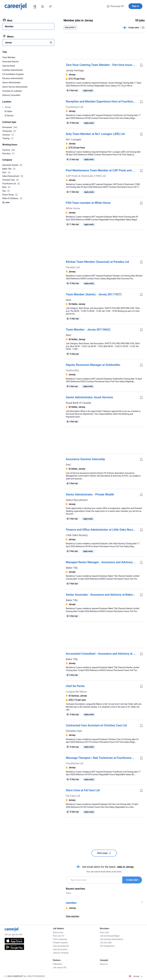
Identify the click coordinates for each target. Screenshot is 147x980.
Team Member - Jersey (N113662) (88, 330)
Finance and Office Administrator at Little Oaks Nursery (101, 530)
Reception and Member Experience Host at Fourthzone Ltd (102, 101)
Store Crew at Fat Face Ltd (83, 790)
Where (8, 36)
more (6, 203)
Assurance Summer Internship (85, 459)
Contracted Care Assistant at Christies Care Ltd (96, 725)
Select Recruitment (77, 500)
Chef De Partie (75, 686)
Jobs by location (60, 949)
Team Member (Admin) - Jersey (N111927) (94, 294)
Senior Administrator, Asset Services (90, 397)
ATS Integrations (107, 946)
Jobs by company (61, 953)
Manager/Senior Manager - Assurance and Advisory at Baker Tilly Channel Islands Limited (102, 562)
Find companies (60, 939)
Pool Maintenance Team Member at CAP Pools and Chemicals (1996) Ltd (102, 170)
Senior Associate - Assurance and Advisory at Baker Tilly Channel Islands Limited (102, 595)
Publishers (58, 964)
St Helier (8, 111)
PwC (69, 465)
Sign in (135, 6)
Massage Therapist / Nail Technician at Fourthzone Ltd (101, 758)
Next (69, 300)
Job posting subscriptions (111, 939)
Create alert (132, 880)
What (8, 20)
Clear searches (73, 916)
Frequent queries (60, 943)
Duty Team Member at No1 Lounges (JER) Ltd (95, 134)
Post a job (104, 932)
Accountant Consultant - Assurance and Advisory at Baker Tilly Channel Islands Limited (102, 654)
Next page (104, 853)
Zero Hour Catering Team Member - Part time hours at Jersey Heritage (102, 65)
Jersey (8, 107)
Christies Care (74, 731)
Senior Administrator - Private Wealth (90, 494)
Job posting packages (110, 936)
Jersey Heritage (75, 70)
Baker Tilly (72, 568)
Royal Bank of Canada (78, 403)
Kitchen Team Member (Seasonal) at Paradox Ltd (97, 262)
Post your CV (115, 6)
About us (104, 964)
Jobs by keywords (61, 946)
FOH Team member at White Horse (88, 203)
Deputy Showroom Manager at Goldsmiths (93, 365)
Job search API (60, 968)
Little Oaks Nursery (77, 535)
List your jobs (106, 943)
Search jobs (58, 932)
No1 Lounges (73, 139)
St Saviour (9, 116)
